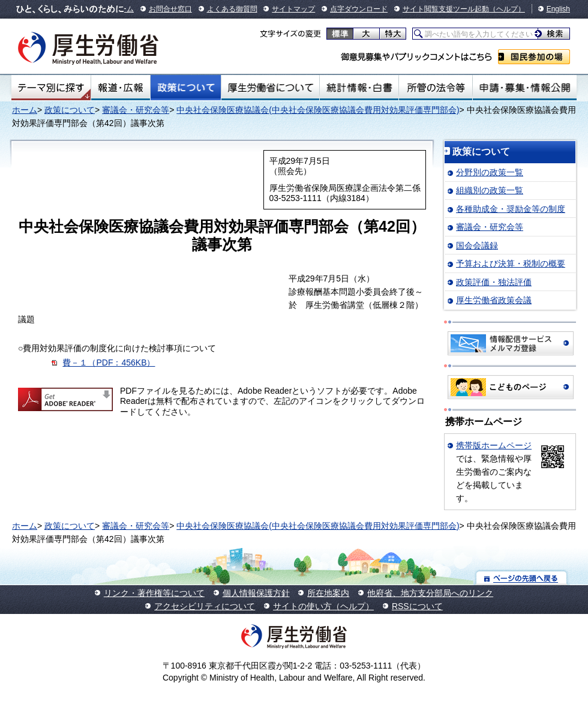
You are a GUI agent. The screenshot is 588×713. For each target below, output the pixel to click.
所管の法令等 (435, 88)
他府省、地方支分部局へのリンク (430, 593)
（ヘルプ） (507, 9)
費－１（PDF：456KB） (109, 363)
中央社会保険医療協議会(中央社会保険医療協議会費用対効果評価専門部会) (318, 110)
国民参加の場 (534, 57)
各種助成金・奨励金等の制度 (511, 209)
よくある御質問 (232, 9)
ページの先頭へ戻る (522, 578)
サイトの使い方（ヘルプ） (323, 606)
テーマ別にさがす (51, 88)
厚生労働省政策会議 (494, 300)
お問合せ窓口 (170, 9)
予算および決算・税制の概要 (511, 263)
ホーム (25, 110)
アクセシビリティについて (205, 606)
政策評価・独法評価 (494, 282)
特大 (393, 34)
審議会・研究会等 (136, 110)
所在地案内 (328, 593)
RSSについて (417, 606)
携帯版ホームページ (494, 445)
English (558, 9)
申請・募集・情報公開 (525, 88)
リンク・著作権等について (154, 593)
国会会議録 (477, 245)
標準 (340, 34)
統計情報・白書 (359, 88)
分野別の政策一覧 (490, 172)
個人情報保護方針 (256, 593)
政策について (186, 88)
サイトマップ (293, 9)
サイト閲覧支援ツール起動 (446, 9)
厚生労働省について (271, 88)
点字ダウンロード (359, 9)
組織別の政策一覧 (490, 190)
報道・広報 (121, 88)
